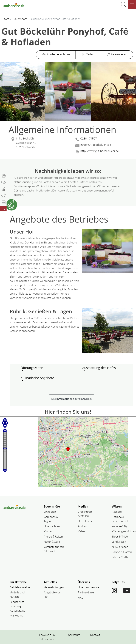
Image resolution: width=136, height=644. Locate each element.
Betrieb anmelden (21, 587)
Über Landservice (88, 587)
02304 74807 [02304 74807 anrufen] (89, 138)
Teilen (88, 55)
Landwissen (119, 542)
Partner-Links (86, 592)
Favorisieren (116, 55)
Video (81, 531)
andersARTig (120, 526)
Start (6, 19)
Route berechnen (56, 55)
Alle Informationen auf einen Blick (72, 399)
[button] (43, 369)
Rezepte (117, 512)
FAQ (80, 598)
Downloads (85, 521)
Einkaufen (50, 512)
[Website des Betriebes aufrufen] (104, 152)
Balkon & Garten (122, 552)
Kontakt (95, 635)
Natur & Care (52, 542)
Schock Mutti (120, 557)
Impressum (73, 635)
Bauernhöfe (20, 19)
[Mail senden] (104, 146)
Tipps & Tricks (120, 536)
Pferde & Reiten (53, 536)
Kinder (48, 531)
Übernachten (52, 526)
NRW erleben (120, 547)
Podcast (83, 526)
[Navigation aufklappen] (132, 4)
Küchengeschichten (124, 531)
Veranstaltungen (54, 587)
